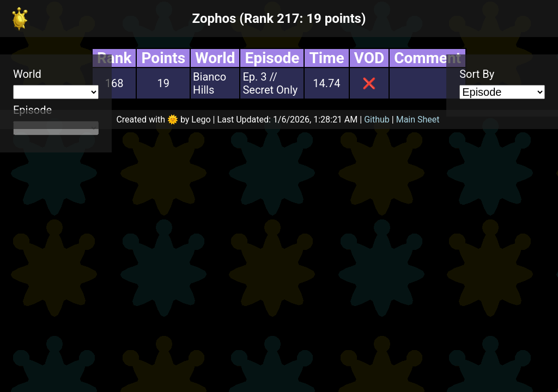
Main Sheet (418, 120)
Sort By (477, 74)
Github (377, 120)
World (27, 74)
